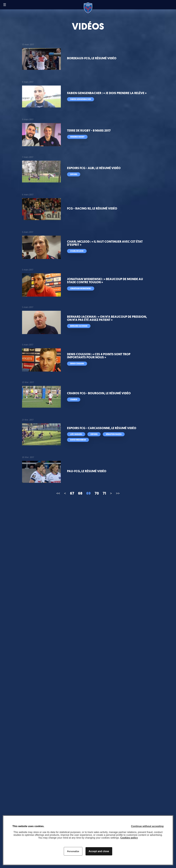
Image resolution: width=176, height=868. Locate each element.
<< (58, 493)
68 (80, 493)
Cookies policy (129, 838)
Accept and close (99, 851)
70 (97, 493)
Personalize (73, 851)
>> (118, 493)
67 (72, 493)
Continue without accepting (147, 826)
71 (104, 493)
